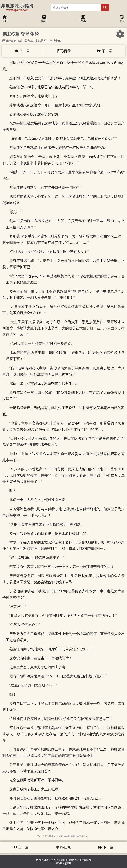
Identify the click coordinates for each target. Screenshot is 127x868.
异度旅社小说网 (47, 860)
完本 (83, 20)
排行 (44, 20)
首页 (5, 20)
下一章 (105, 51)
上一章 (22, 51)
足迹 (122, 20)
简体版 (59, 863)
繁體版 (68, 863)
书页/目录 (63, 51)
